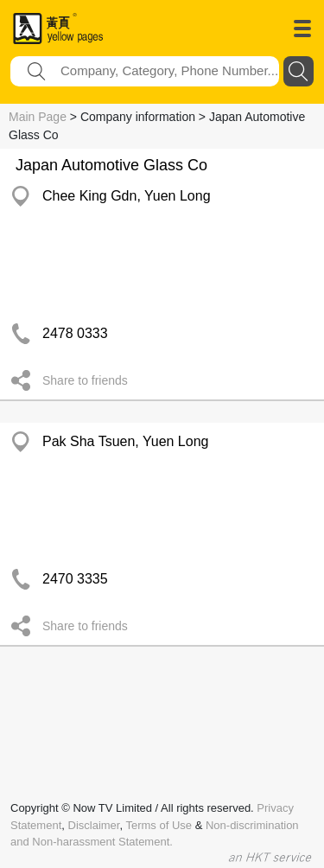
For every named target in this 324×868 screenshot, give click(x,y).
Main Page (38, 117)
